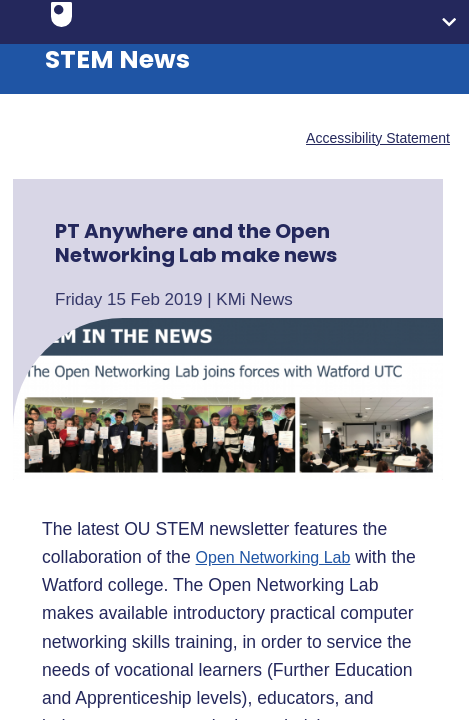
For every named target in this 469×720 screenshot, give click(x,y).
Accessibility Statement (378, 138)
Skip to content (15, 15)
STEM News (117, 59)
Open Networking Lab (273, 558)
